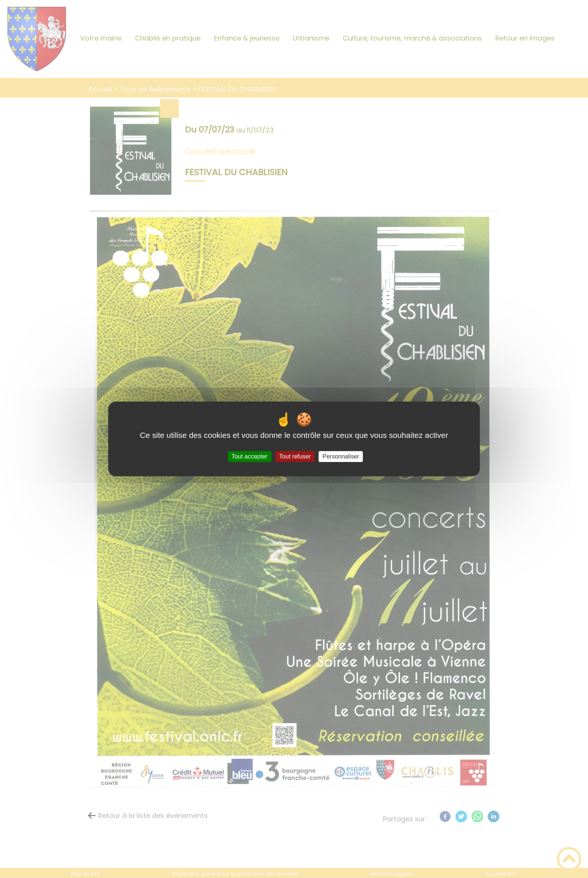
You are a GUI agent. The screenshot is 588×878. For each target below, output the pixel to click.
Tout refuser (295, 456)
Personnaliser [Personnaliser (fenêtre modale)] (341, 456)
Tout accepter (249, 456)
